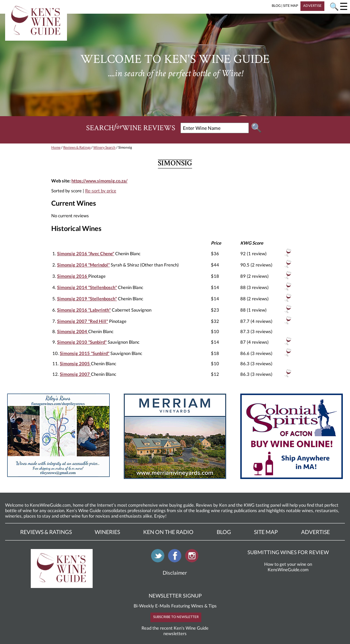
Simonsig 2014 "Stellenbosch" (87, 287)
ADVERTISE (312, 5)
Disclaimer (175, 573)
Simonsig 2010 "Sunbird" (82, 342)
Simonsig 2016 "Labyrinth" (84, 310)
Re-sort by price (101, 191)
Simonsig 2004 (73, 331)
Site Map (266, 532)
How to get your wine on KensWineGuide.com (288, 567)
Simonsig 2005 (75, 364)
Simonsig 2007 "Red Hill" (83, 321)
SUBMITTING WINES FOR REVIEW (288, 552)
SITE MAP (291, 5)
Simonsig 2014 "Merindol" (83, 265)
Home (56, 147)
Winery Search (104, 147)
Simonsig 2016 (73, 276)
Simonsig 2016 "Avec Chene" (86, 254)
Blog (224, 532)
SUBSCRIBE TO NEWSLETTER (176, 617)
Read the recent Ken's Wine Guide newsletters (175, 631)
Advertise (315, 532)
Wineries (107, 532)
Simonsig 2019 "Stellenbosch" (87, 299)
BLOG (276, 5)
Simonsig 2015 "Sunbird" (85, 353)
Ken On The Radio (168, 532)
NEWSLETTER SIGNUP (175, 595)
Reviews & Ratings (77, 147)
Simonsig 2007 (75, 374)
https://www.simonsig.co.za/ (99, 181)
